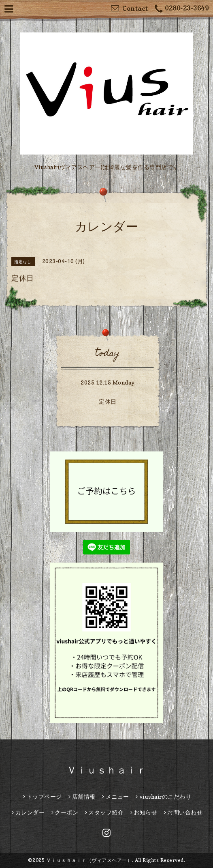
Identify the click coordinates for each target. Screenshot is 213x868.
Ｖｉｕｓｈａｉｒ (106, 770)
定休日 (108, 401)
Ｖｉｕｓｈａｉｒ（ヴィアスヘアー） (89, 860)
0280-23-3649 (182, 9)
